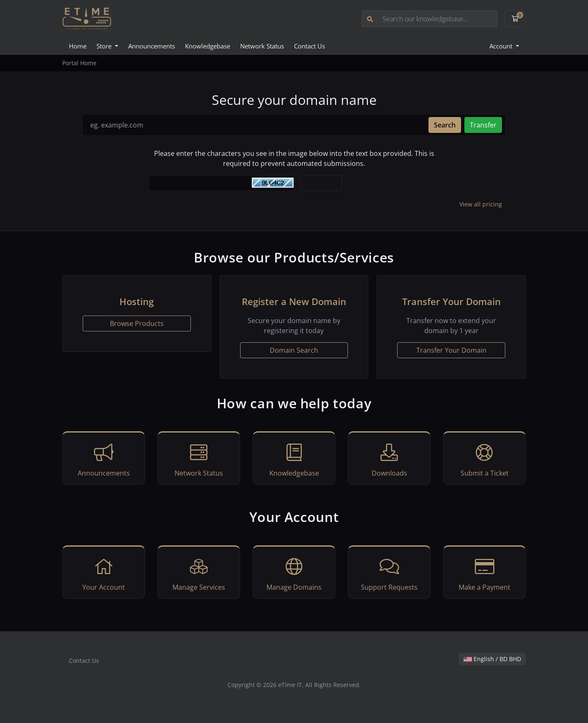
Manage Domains (294, 573)
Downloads (389, 459)
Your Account (104, 573)
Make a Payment (484, 573)
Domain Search (294, 350)
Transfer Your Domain (451, 350)
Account (502, 46)
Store (105, 46)
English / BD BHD (492, 659)
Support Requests (389, 573)
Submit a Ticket (484, 459)
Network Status (262, 46)
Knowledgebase (208, 46)
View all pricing (481, 204)
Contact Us (309, 46)
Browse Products (137, 323)
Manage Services (199, 573)
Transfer (483, 125)
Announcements (152, 46)
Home (78, 46)
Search (445, 125)
